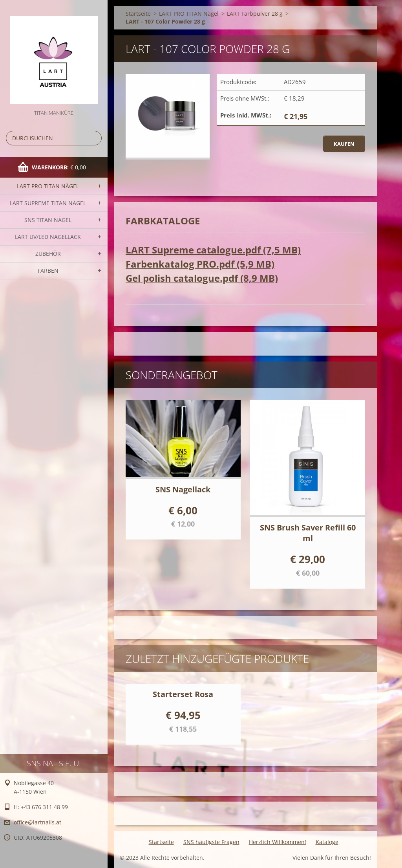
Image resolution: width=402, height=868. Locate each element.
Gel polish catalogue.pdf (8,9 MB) (202, 278)
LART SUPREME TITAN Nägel (48, 203)
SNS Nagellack (183, 489)
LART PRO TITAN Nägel (48, 186)
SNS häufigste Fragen (211, 842)
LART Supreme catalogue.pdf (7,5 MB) (213, 250)
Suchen (94, 138)
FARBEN (48, 271)
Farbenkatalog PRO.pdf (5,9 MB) (200, 264)
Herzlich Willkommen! (278, 842)
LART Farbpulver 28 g (255, 14)
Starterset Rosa (183, 694)
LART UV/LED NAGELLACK (48, 237)
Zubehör (48, 254)
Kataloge (327, 842)
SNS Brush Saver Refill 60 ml (308, 533)
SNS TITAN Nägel (48, 220)
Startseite (138, 14)
